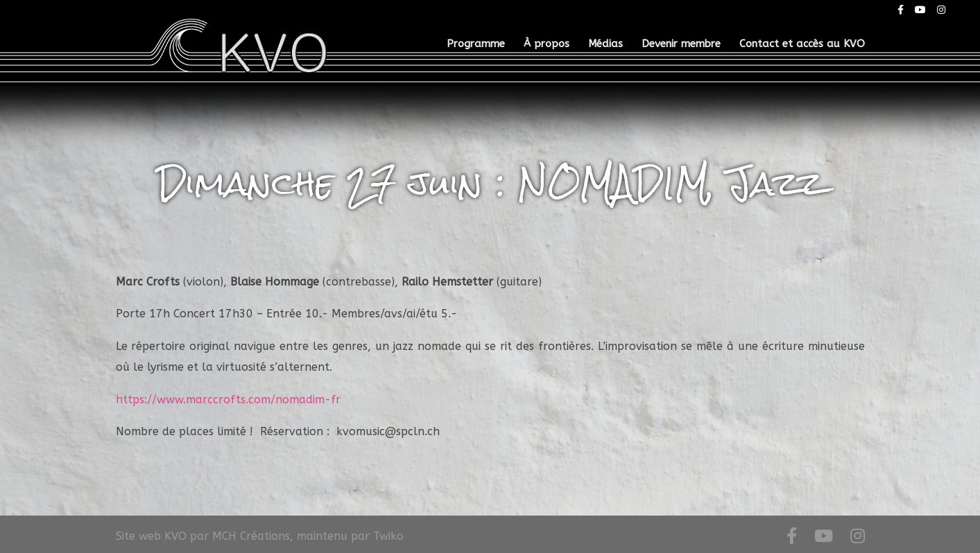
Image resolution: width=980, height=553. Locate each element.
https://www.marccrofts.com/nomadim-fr (228, 400)
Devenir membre (681, 44)
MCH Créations (251, 536)
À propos (547, 44)
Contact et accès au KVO (802, 44)
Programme (476, 44)
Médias (605, 44)
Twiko (388, 536)
